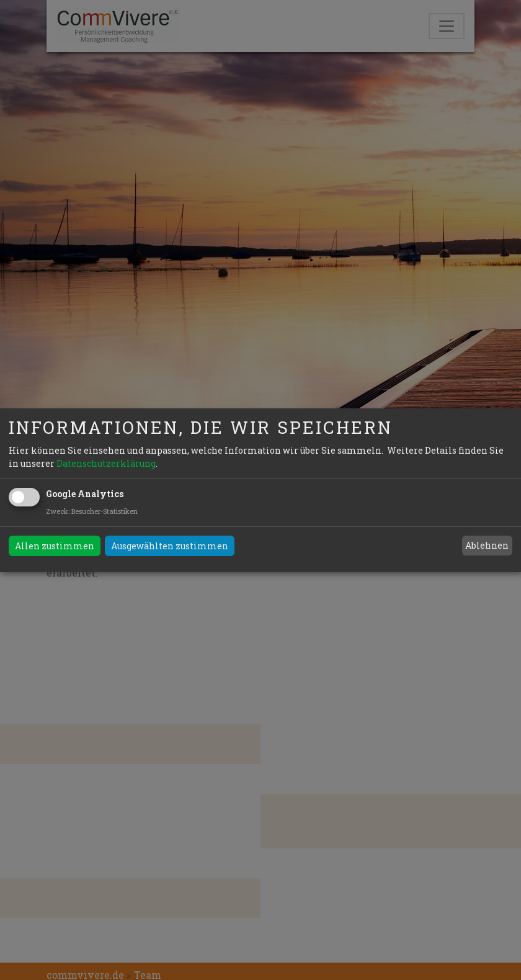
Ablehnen (487, 545)
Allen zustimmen (55, 546)
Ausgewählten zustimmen (170, 546)
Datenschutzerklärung (106, 463)
